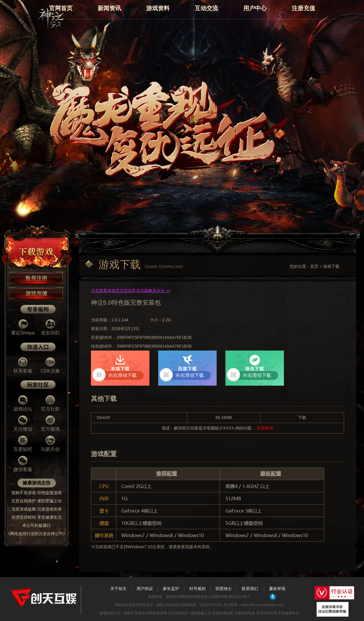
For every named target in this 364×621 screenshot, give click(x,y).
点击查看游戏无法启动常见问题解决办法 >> (131, 291)
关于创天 (118, 589)
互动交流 (206, 8)
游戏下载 (331, 266)
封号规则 (197, 589)
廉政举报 (277, 589)
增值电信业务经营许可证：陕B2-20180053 (148, 605)
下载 (302, 418)
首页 (314, 266)
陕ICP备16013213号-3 (232, 597)
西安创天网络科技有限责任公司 (190, 597)
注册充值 (303, 8)
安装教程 (264, 428)
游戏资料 (158, 8)
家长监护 (171, 589)
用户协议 (145, 589)
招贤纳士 (224, 589)
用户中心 (255, 8)
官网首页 (61, 8)
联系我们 (250, 589)
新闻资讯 (109, 8)
